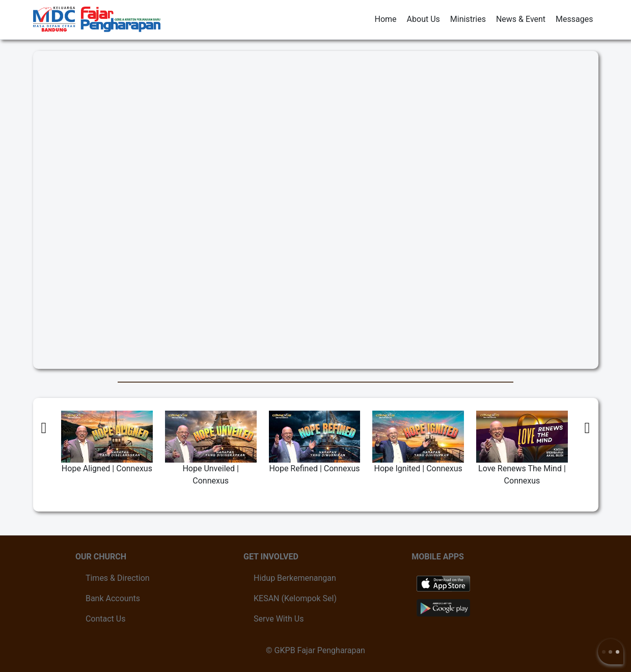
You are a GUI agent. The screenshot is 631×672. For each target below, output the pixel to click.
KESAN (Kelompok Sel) (295, 598)
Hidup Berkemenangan (295, 578)
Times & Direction (118, 578)
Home (386, 19)
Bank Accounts (113, 598)
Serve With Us (279, 619)
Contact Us (106, 619)
